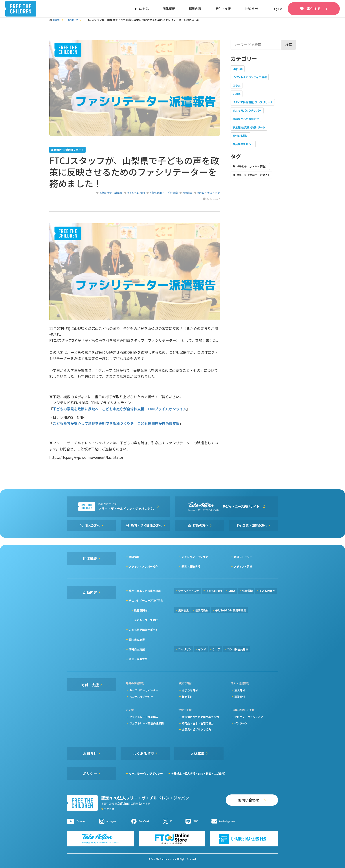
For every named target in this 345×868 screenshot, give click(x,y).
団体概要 (169, 9)
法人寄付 (240, 690)
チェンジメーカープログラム (146, 600)
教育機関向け (142, 610)
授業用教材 (202, 610)
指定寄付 (187, 697)
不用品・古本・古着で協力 (198, 723)
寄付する (314, 9)
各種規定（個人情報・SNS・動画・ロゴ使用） (199, 773)
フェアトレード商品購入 (144, 717)
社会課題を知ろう (243, 144)
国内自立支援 (137, 639)
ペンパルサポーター (141, 697)
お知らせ (252, 9)
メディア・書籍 (243, 566)
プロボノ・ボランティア (249, 717)
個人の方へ (92, 525)
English (238, 69)
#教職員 (188, 193)
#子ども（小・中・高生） (253, 166)
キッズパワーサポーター (144, 690)
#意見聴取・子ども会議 (164, 193)
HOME (55, 20)
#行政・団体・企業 (209, 193)
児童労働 (247, 591)
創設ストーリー (243, 557)
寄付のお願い (240, 136)
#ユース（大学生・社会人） (254, 175)
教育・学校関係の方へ (147, 525)
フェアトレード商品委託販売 (147, 723)
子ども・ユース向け (146, 620)
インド (202, 649)
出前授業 (184, 610)
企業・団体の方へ (255, 525)
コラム (237, 85)
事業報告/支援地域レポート (249, 127)
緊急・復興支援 (138, 659)
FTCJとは (142, 9)
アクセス (109, 809)
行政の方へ (201, 525)
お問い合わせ (249, 800)
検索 (289, 44)
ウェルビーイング (189, 591)
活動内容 (195, 9)
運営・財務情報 (191, 566)
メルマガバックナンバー (247, 110)
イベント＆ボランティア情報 (250, 77)
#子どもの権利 (136, 193)
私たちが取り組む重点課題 (145, 591)
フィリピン (185, 649)
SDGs (232, 591)
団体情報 (134, 557)
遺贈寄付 (240, 697)
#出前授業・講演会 (111, 193)
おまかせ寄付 (190, 690)
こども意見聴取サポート (143, 630)
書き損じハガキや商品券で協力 (200, 717)
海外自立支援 (137, 649)
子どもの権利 (214, 591)
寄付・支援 (223, 9)
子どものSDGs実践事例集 (231, 610)
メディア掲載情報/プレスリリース (253, 102)
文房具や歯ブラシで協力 (196, 729)
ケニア (217, 649)
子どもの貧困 (267, 591)
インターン (241, 723)
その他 (237, 94)
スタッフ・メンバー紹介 (143, 566)
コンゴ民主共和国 (238, 649)
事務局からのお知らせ (246, 119)
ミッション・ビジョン (195, 557)
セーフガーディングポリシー (146, 773)
